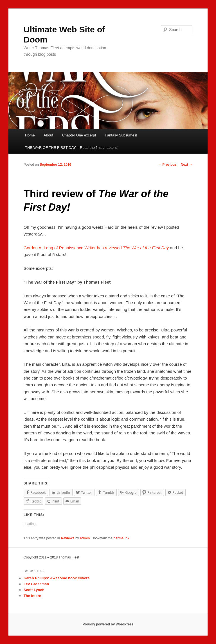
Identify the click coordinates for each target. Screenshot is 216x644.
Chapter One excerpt (79, 135)
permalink (121, 538)
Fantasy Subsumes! (121, 135)
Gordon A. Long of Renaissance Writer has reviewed (96, 248)
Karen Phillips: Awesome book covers (57, 578)
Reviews (68, 538)
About (48, 135)
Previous (167, 165)
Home (30, 135)
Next (187, 165)
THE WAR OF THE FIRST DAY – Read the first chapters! (71, 148)
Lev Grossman (36, 584)
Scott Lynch (34, 590)
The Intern (32, 596)
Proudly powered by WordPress (108, 624)
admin (85, 538)
